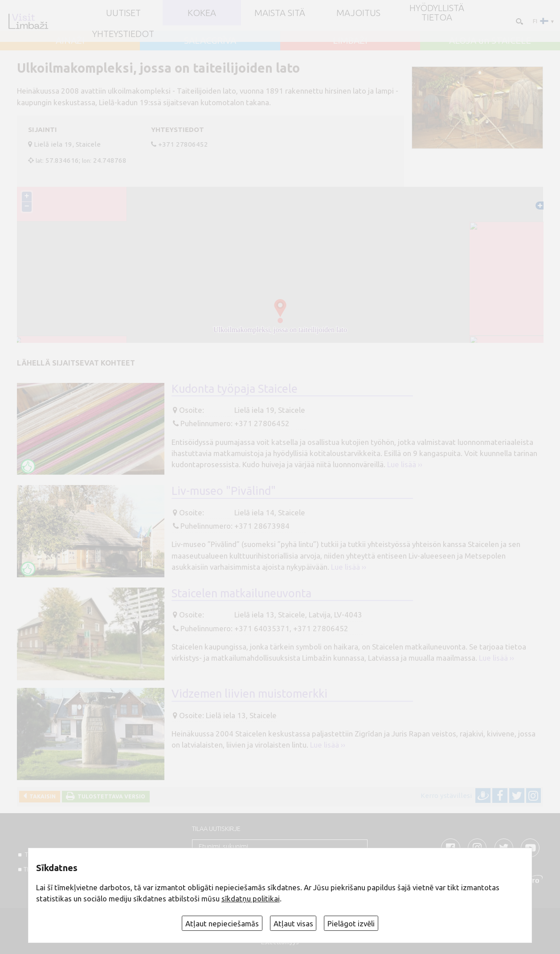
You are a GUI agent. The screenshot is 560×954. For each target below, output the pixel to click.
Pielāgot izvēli (351, 923)
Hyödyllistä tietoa (437, 12)
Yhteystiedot (123, 34)
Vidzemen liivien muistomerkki (249, 693)
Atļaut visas (293, 923)
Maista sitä (280, 13)
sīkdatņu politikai (251, 898)
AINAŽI (70, 41)
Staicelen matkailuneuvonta (241, 593)
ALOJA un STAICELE (490, 41)
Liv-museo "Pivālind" (224, 491)
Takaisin (41, 796)
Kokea (202, 13)
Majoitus (358, 13)
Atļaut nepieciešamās (222, 923)
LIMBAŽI (350, 41)
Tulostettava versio (110, 796)
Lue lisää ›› (405, 464)
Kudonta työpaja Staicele (235, 389)
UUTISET (123, 13)
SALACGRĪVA (210, 41)
